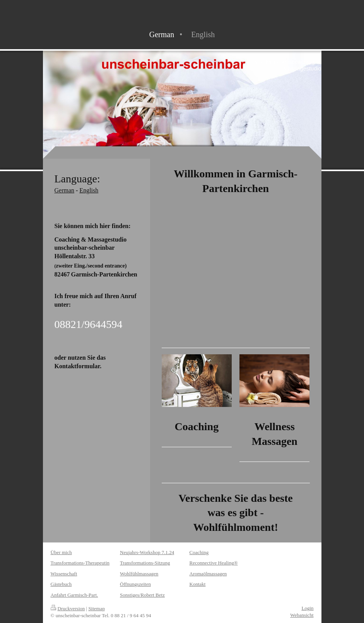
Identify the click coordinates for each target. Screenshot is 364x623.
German (65, 190)
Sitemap (97, 608)
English (89, 190)
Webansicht (302, 615)
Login (307, 608)
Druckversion (68, 608)
